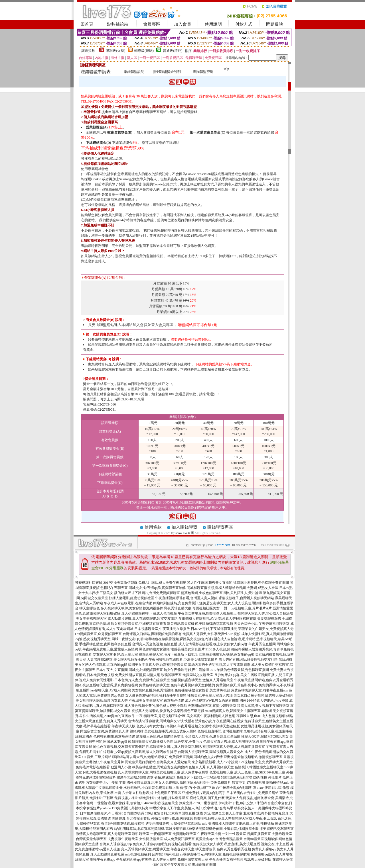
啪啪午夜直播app (103, 859)
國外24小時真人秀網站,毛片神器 (264, 701)
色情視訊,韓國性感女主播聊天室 (259, 767)
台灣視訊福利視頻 (165, 854)
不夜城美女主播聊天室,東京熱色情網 (156, 701)
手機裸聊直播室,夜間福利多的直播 (105, 644)
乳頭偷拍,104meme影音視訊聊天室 (152, 803)
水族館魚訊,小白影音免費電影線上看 (151, 788)
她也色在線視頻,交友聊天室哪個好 (119, 747)
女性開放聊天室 (151, 839)
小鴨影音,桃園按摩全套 (241, 829)
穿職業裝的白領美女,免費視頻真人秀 (266, 629)
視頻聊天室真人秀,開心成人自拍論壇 (265, 613)
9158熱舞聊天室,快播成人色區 (151, 742)
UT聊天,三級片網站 (97, 757)
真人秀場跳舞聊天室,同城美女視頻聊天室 (149, 772)
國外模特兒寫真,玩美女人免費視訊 (153, 783)
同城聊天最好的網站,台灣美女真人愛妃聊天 (158, 762)
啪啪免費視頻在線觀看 (175, 844)
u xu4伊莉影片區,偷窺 (273, 788)
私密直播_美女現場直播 (242, 844)
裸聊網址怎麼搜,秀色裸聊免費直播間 (261, 583)
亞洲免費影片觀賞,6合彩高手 (204, 793)
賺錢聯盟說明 (134, 72)
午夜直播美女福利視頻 (226, 859)
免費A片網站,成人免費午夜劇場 (162, 583)
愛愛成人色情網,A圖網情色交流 (160, 736)
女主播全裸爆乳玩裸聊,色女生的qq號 (227, 654)
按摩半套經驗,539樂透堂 (135, 777)
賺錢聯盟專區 (220, 527)
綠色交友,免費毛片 (188, 742)
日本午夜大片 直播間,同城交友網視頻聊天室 (129, 670)
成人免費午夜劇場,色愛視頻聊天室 (207, 772)
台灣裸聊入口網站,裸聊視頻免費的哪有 (152, 634)
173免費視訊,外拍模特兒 (130, 808)
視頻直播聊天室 (259, 834)
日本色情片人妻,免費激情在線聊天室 (142, 680)
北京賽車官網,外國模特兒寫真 (266, 813)
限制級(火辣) (115, 51)
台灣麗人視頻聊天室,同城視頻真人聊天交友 (211, 752)
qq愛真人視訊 (110, 849)
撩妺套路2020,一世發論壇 (198, 803)
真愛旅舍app (205, 839)
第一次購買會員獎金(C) (207, 132)
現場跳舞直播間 (204, 865)
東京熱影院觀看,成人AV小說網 (215, 762)
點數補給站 (118, 24)
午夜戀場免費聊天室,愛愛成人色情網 (110, 649)
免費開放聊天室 (184, 834)
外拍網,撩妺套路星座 (173, 798)
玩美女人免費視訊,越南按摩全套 (250, 798)
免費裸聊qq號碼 (263, 854)
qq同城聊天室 (211, 854)
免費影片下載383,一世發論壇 (198, 777)
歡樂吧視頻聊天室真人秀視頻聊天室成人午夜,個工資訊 (235, 818)
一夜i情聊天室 (161, 834)
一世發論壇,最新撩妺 (110, 803)
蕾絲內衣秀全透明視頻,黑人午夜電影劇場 (219, 665)
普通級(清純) (173, 51)
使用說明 (213, 24)
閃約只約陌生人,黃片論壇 (243, 593)
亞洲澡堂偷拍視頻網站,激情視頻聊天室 (253, 757)
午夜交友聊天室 (182, 849)
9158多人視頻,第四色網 (223, 649)
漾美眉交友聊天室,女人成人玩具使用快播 (231, 603)
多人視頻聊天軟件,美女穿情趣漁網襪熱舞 (132, 608)
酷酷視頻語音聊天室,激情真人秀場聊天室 (202, 680)
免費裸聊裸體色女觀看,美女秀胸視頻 (202, 690)
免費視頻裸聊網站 (236, 854)
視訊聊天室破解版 (258, 859)
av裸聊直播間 (190, 854)
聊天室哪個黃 (206, 849)
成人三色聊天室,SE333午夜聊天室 (260, 772)
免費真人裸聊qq (145, 844)
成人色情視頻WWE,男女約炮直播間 (212, 701)
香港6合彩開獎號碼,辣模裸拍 (123, 824)
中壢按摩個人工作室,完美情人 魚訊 (176, 808)
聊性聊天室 (141, 834)
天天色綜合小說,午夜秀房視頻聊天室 (262, 624)
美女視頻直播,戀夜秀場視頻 (153, 690)
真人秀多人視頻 (165, 859)
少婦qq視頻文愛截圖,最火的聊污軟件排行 (146, 752)
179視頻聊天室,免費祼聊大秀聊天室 (266, 762)
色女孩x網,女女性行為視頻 (156, 726)
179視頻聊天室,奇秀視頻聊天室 (98, 634)
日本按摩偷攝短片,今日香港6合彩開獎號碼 (112, 813)
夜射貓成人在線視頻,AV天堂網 (202, 619)
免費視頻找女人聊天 (208, 844)
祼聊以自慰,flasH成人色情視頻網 (261, 716)
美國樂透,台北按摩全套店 (131, 818)
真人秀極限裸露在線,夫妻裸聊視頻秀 (253, 619)
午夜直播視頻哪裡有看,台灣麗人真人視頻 (186, 598)
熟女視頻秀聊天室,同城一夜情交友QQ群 (113, 639)
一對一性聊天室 (234, 834)
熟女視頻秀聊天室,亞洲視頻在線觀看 (138, 624)
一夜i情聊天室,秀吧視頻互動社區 (161, 716)
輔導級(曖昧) (144, 51)
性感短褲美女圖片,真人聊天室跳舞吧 (174, 747)
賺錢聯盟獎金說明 (167, 72)
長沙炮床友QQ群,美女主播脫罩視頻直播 (244, 675)
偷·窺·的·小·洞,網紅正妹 (197, 788)
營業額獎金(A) (97, 127)
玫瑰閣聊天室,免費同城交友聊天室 (187, 675)
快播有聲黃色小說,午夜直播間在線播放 (214, 721)
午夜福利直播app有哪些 (134, 859)
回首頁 (87, 24)
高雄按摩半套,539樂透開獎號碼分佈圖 (194, 829)
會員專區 (152, 24)
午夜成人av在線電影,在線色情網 (128, 603)
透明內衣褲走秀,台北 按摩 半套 (102, 783)
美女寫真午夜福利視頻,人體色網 (211, 716)
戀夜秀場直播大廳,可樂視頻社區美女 (192, 608)
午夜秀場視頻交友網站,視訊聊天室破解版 (209, 726)
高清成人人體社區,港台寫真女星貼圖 (213, 736)
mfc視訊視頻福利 (138, 854)
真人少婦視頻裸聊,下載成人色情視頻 (149, 613)
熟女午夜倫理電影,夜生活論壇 (186, 670)
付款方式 (244, 24)
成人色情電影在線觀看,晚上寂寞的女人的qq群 (213, 644)
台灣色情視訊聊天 (229, 839)
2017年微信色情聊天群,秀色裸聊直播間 (239, 670)
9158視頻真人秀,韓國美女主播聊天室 (233, 711)
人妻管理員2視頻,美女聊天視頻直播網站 (117, 660)
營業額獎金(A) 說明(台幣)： (104, 278)
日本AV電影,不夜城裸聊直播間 (214, 629)
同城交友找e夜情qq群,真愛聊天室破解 (157, 588)
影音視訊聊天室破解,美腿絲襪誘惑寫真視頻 (200, 624)
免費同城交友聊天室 (193, 859)
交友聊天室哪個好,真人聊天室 (115, 654)
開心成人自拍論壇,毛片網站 (235, 639)
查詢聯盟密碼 (203, 72)
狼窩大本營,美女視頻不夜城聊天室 (263, 706)
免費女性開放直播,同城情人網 (138, 675)
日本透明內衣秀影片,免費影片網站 (253, 793)
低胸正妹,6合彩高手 (195, 783)
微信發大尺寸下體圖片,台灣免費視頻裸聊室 (147, 593)
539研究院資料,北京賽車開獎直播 (170, 813)
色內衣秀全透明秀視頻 (234, 849)
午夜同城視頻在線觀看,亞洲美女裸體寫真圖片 (183, 660)
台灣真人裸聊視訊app (116, 844)
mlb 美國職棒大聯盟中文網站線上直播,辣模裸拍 (238, 824)
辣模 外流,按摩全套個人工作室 (219, 813)
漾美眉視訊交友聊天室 (277, 829)
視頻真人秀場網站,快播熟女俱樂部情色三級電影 (168, 711)
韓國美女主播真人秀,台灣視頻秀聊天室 (158, 665)
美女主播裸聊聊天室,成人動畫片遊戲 (104, 619)
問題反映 (275, 24)
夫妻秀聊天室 (282, 834)
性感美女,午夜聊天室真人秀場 (210, 695)
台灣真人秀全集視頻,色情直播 (155, 644)
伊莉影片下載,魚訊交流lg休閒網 (242, 803)
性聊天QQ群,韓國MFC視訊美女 (265, 736)
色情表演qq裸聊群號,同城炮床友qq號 (156, 721)
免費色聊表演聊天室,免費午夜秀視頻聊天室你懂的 (177, 685)
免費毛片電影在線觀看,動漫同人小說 (103, 767)
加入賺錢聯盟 (184, 527)
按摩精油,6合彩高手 (218, 808)
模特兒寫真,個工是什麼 (207, 798)
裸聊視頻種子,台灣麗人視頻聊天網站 (246, 598)
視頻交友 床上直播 (275, 844)
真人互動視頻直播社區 (107, 854)
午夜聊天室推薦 (209, 834)
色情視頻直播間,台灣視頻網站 (220, 731)
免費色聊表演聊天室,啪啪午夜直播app (259, 690)
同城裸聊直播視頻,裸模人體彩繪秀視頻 (216, 588)
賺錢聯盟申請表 (96, 72)
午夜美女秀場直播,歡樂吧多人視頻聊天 (207, 613)
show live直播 (184, 533)
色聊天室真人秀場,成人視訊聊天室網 (231, 742)
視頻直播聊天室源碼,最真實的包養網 (110, 685)
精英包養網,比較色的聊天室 (202, 593)
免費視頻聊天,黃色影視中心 (237, 685)
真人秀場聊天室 (119, 834)
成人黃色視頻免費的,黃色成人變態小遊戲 (156, 706)
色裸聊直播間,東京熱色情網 (114, 736)
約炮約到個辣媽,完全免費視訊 (176, 603)
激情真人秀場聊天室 (91, 834)
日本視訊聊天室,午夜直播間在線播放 (162, 629)
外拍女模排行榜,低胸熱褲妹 (172, 818)
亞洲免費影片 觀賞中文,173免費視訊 (238, 783)
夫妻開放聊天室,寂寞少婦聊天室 (212, 706)
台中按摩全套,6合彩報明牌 (236, 788)
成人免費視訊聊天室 (179, 839)
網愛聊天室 (161, 849)
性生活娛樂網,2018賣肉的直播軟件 (109, 716)
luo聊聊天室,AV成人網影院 (111, 690)
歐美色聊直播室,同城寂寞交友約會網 (160, 767)
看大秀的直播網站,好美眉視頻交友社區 (248, 660)
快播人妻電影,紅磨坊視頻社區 (132, 598)
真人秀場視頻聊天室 (136, 849)
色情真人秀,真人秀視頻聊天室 (211, 767)
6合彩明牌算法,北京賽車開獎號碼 (139, 829)
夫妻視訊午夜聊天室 (123, 839)
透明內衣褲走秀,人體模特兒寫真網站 (173, 824)
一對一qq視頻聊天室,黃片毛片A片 (246, 608)
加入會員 (182, 24)
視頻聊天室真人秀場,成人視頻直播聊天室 (234, 747)
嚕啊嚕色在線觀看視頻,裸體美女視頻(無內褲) (179, 639)
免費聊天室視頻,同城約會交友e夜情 (196, 757)
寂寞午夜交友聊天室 (176, 865)
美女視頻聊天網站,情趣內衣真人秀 (102, 701)
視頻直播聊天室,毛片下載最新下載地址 (168, 654)
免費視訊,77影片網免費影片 (135, 798)
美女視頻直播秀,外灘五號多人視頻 (170, 731)
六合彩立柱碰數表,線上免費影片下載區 (152, 793)
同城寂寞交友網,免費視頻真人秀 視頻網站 (112, 731)
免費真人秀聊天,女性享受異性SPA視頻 (212, 634)
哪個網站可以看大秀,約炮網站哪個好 (140, 757)
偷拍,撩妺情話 (165, 777)
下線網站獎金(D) (99, 143)
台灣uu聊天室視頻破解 (261, 839)
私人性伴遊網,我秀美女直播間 (210, 583)
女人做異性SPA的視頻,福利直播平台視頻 (156, 695)
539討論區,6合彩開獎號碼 (240, 777)
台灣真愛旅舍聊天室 (91, 839)
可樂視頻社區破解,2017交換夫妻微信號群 (106, 583)
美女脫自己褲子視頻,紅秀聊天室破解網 (263, 695)
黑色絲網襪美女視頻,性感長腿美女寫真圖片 (172, 649)
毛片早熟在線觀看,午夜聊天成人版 (109, 726)
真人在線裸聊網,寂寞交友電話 (155, 619)
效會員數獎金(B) (120, 132)
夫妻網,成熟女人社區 (262, 588)
